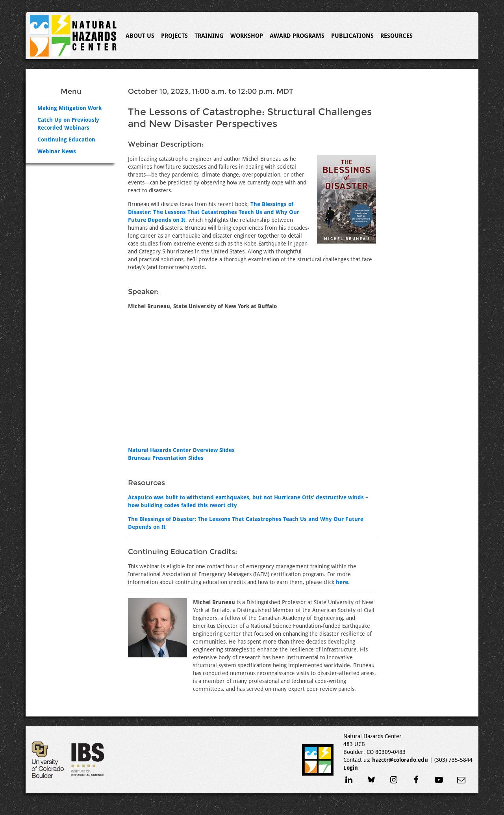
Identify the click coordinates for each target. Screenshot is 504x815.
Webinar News (57, 151)
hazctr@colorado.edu (400, 760)
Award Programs (297, 36)
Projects (174, 36)
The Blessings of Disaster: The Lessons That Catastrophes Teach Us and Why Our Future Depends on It (214, 212)
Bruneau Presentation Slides (166, 458)
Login (351, 768)
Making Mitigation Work (69, 108)
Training (209, 36)
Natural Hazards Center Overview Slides (181, 450)
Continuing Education (66, 140)
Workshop (247, 36)
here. (343, 582)
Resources (397, 36)
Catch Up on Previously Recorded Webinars (68, 124)
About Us (140, 36)
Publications (352, 36)
